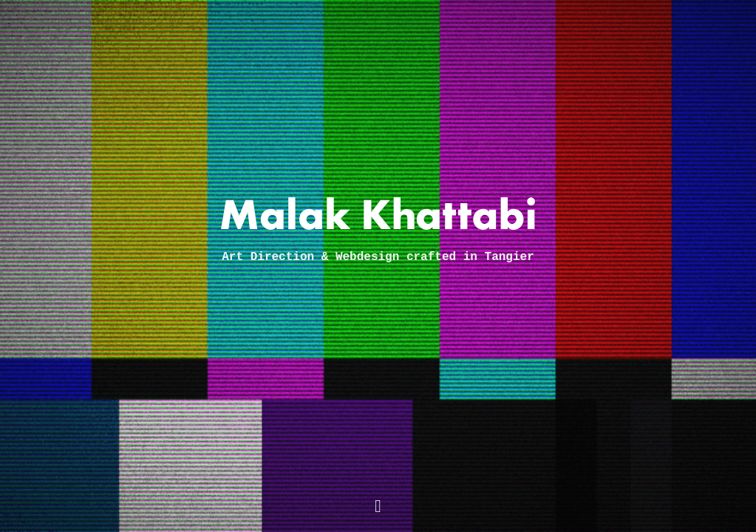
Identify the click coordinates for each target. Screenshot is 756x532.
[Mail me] (378, 508)
